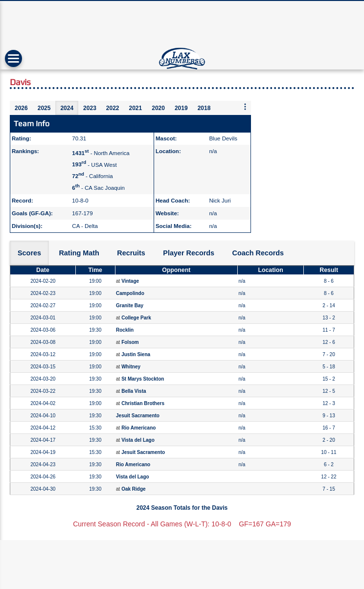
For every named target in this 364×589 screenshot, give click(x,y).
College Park (136, 318)
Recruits (131, 253)
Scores (29, 253)
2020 (158, 108)
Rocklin (125, 330)
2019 (181, 108)
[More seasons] (245, 107)
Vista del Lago (138, 440)
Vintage (130, 281)
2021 (136, 108)
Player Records (189, 253)
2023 (90, 108)
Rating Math (79, 253)
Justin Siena (136, 354)
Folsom (130, 342)
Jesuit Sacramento (138, 416)
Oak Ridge (133, 489)
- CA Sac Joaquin (98, 188)
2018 (204, 108)
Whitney (131, 367)
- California (92, 176)
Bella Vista (134, 391)
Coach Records (258, 253)
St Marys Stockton (143, 379)
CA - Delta (85, 226)
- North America (101, 153)
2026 (21, 108)
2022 (113, 108)
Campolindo (130, 293)
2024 (67, 108)
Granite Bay (130, 306)
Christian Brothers (143, 403)
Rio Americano (138, 428)
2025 (44, 108)
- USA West (94, 164)
